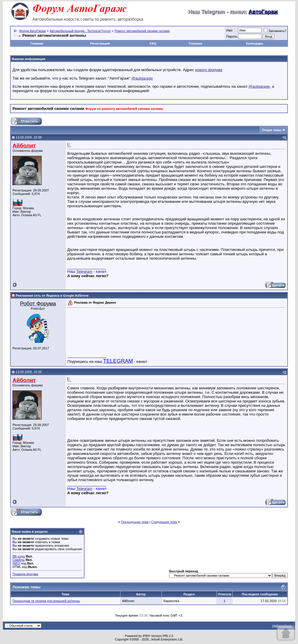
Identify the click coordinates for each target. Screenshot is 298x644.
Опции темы (272, 130)
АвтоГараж (263, 12)
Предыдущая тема (135, 522)
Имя (229, 30)
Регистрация (100, 43)
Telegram (84, 271)
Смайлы (19, 560)
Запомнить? (275, 31)
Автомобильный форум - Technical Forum (80, 31)
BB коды (19, 556)
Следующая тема (164, 522)
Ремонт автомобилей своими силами (142, 31)
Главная (37, 43)
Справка (195, 43)
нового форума (209, 70)
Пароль (232, 36)
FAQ (153, 43)
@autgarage (142, 78)
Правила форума (25, 574)
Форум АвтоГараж (33, 31)
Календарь (254, 43)
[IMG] (16, 563)
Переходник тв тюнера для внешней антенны (46, 601)
